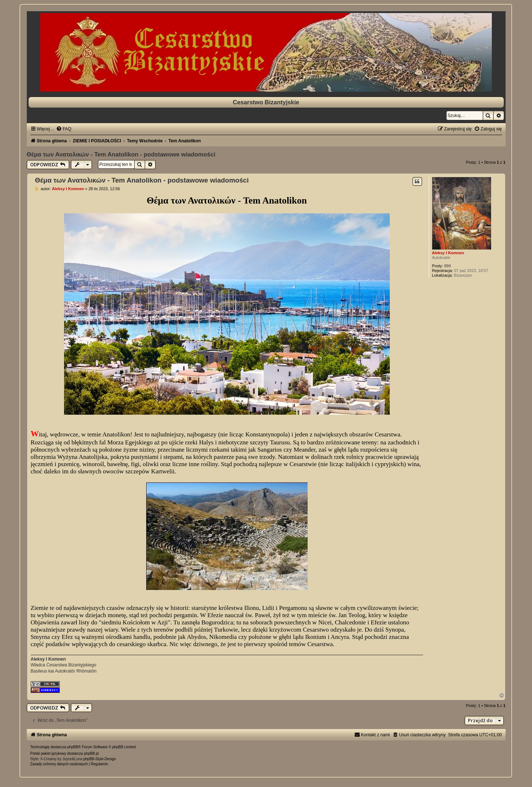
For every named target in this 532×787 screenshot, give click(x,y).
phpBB (73, 747)
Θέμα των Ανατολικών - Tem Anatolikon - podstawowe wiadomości (121, 154)
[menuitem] (64, 129)
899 (447, 266)
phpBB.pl (91, 753)
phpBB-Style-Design (100, 759)
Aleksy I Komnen (448, 253)
